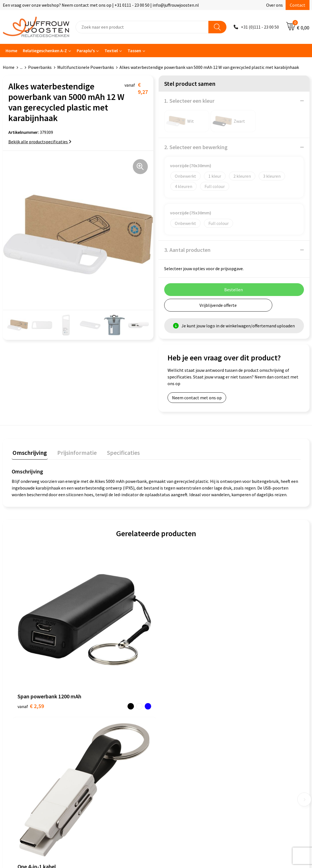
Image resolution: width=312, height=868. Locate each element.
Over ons (274, 5)
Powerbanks (40, 67)
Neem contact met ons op (197, 398)
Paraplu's (86, 51)
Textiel (111, 51)
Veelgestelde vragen (106, 725)
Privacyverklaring (178, 717)
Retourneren (99, 742)
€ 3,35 (103, 632)
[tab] (29, 453)
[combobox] (142, 27)
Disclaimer (172, 725)
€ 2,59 (31, 640)
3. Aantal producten (187, 250)
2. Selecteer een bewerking (196, 147)
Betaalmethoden (103, 734)
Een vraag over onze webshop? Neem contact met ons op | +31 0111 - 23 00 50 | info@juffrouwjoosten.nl (101, 5)
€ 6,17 (175, 632)
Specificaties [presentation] (119, 452)
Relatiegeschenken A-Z (45, 51)
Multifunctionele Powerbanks (86, 67)
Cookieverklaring (178, 708)
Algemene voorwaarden (184, 700)
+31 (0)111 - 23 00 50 (260, 27)
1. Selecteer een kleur (189, 101)
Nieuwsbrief (98, 717)
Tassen (134, 51)
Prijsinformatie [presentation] (74, 452)
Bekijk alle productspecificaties (40, 142)
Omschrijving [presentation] (29, 452)
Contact (298, 5)
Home (11, 51)
